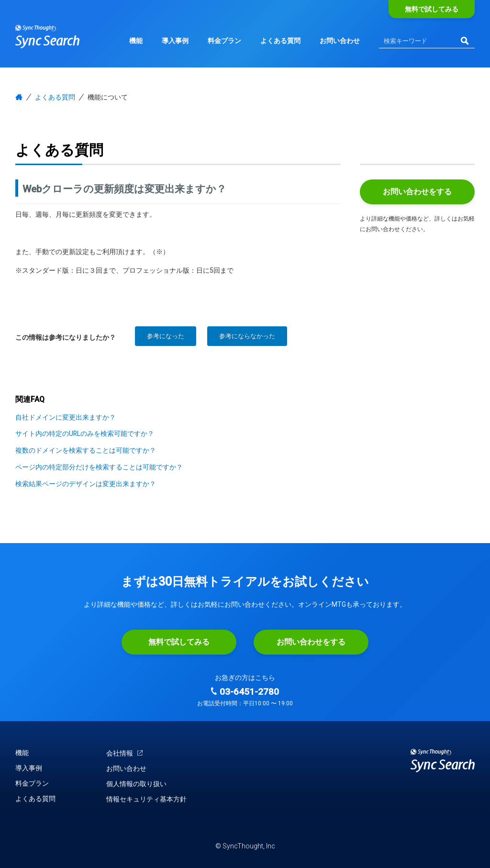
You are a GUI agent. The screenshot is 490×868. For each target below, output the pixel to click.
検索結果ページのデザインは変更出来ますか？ (86, 484)
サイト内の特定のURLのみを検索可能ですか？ (85, 434)
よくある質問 (280, 41)
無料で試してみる (432, 9)
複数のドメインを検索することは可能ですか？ (86, 450)
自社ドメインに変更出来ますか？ (66, 417)
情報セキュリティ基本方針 (146, 799)
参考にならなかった (247, 336)
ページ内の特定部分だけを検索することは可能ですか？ (99, 467)
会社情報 (125, 753)
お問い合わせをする (417, 192)
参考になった (166, 336)
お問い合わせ (340, 41)
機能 (136, 41)
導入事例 (175, 41)
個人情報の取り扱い (136, 784)
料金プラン (224, 41)
